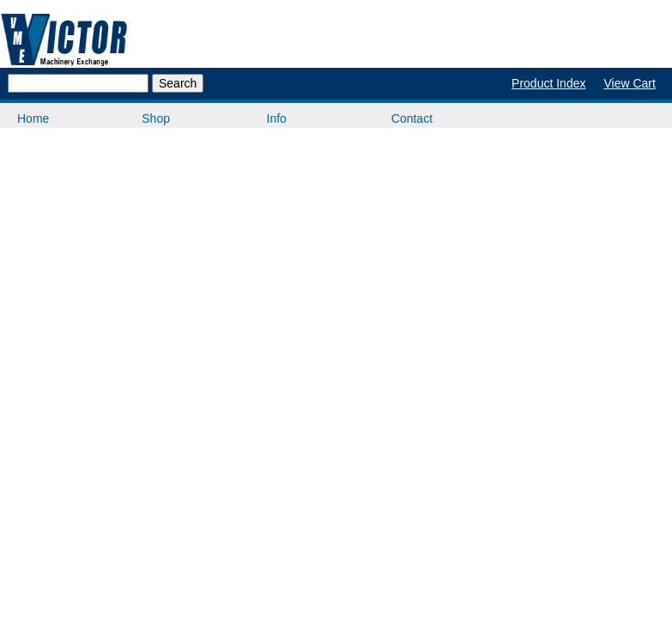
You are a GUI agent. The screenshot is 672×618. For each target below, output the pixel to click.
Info (277, 118)
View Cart (629, 83)
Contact (412, 118)
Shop (156, 118)
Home (33, 118)
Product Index (548, 83)
